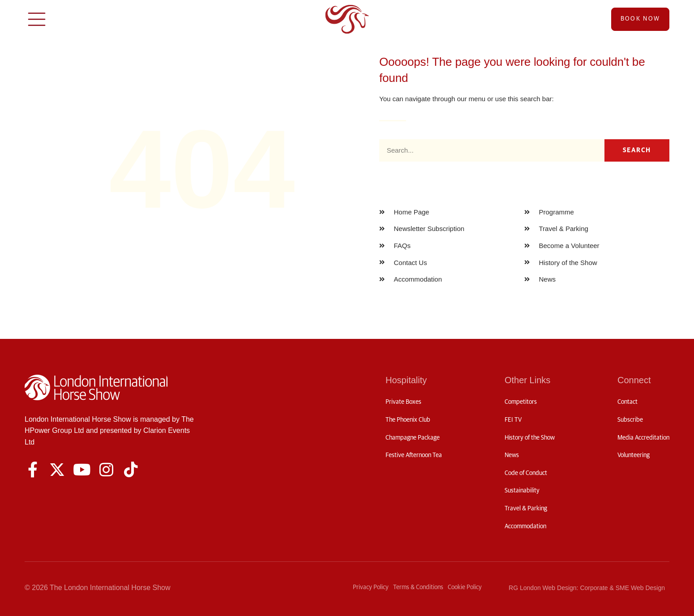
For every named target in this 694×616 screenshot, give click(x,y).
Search (637, 150)
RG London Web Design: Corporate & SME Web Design (587, 588)
